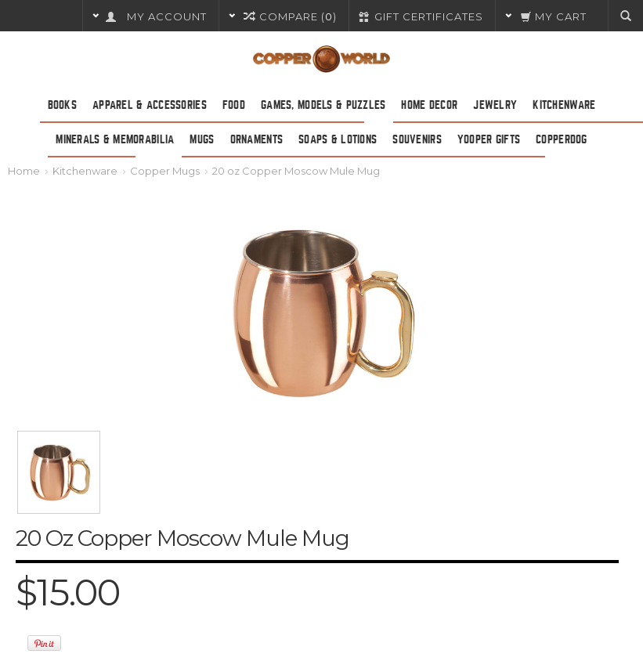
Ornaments (257, 139)
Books (62, 105)
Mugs (202, 139)
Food (234, 105)
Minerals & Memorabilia (115, 139)
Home (24, 171)
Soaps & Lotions (338, 139)
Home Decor (429, 105)
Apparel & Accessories (150, 105)
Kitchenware (564, 105)
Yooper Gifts (489, 139)
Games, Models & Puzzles (323, 105)
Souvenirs (417, 139)
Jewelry (495, 105)
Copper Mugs (165, 171)
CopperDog (562, 139)
